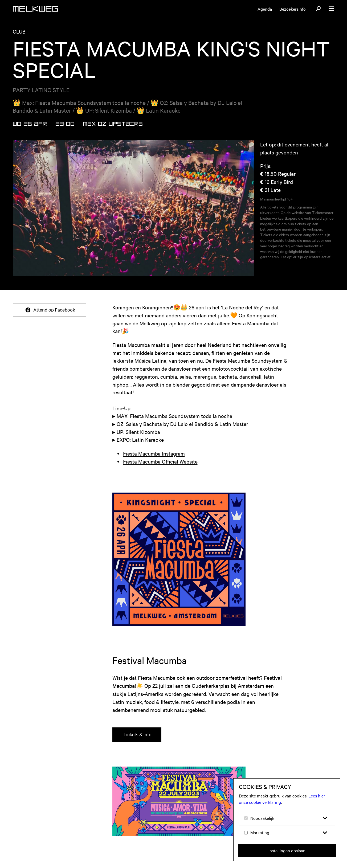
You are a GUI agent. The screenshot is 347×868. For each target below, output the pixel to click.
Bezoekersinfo (293, 9)
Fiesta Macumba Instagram (154, 453)
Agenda (265, 9)
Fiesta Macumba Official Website (160, 461)
